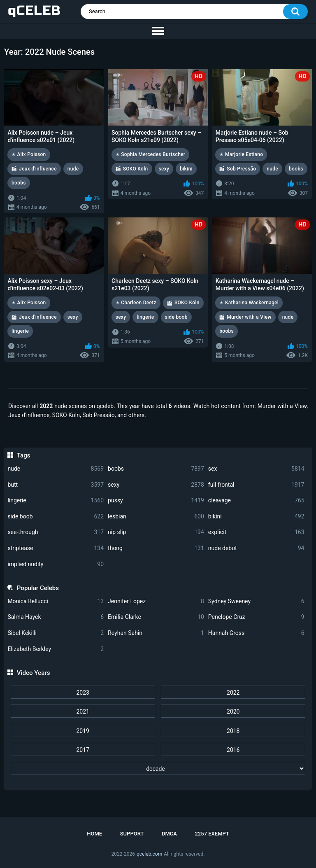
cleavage (256, 500)
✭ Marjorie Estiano (241, 154)
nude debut (256, 548)
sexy (156, 485)
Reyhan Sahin (156, 633)
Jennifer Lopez (156, 601)
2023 (82, 693)
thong (156, 548)
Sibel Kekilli (56, 633)
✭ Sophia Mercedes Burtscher (151, 154)
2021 (82, 712)
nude (56, 469)
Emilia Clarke (156, 617)
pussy (156, 500)
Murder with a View (249, 317)
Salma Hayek (56, 617)
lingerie (56, 500)
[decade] (158, 768)
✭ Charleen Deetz (136, 303)
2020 (233, 712)
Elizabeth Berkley (56, 649)
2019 (82, 731)
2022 (233, 693)
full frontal (256, 485)
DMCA (169, 834)
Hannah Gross (256, 633)
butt (56, 485)
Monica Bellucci (56, 601)
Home (94, 834)
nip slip (156, 532)
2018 (233, 731)
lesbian (156, 517)
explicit (256, 532)
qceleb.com (149, 854)
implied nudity (56, 564)
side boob (56, 517)
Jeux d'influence (38, 169)
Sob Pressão (241, 169)
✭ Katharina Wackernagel (249, 303)
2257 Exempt (212, 834)
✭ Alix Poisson (29, 154)
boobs (156, 469)
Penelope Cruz (256, 617)
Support (132, 834)
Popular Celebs (38, 588)
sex (256, 469)
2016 (233, 750)
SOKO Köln (136, 169)
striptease (56, 548)
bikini (256, 517)
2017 (82, 750)
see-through (56, 532)
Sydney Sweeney (256, 601)
